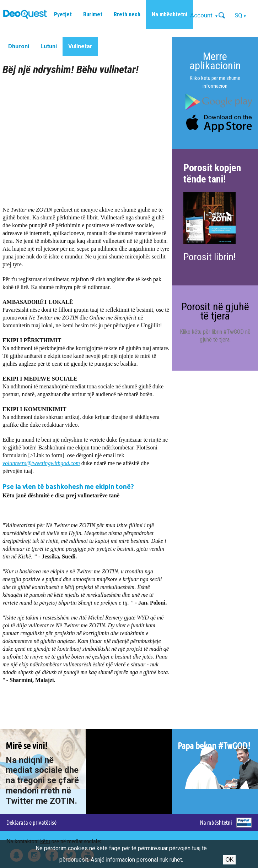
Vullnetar (80, 46)
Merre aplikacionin (215, 61)
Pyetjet (63, 14)
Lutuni (49, 46)
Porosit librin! (209, 257)
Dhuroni (19, 46)
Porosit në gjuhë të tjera (215, 311)
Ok (229, 860)
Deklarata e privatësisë (31, 822)
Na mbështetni (170, 14)
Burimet (93, 14)
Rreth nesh (127, 14)
